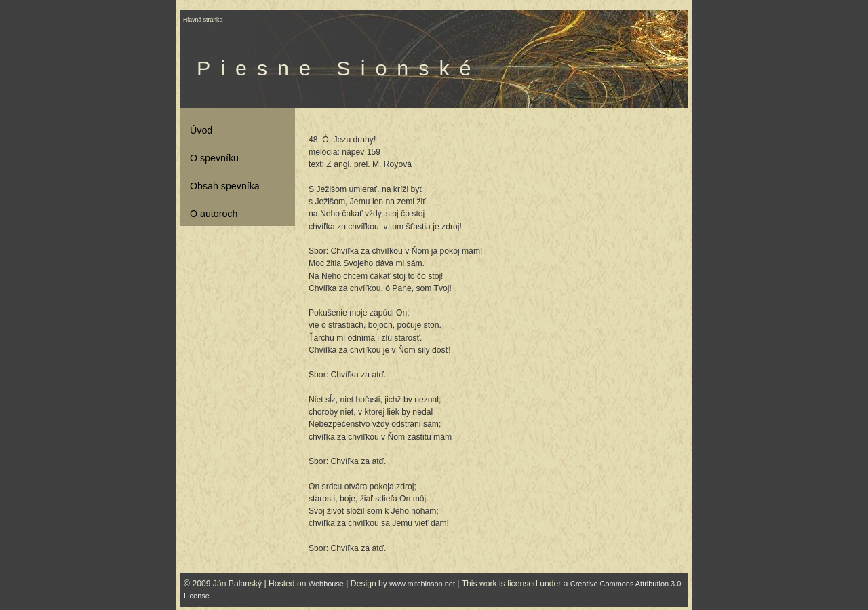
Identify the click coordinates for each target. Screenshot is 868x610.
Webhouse (326, 584)
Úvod (201, 130)
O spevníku (214, 158)
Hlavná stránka (203, 20)
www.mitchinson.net (422, 584)
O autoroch (214, 214)
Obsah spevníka (225, 186)
